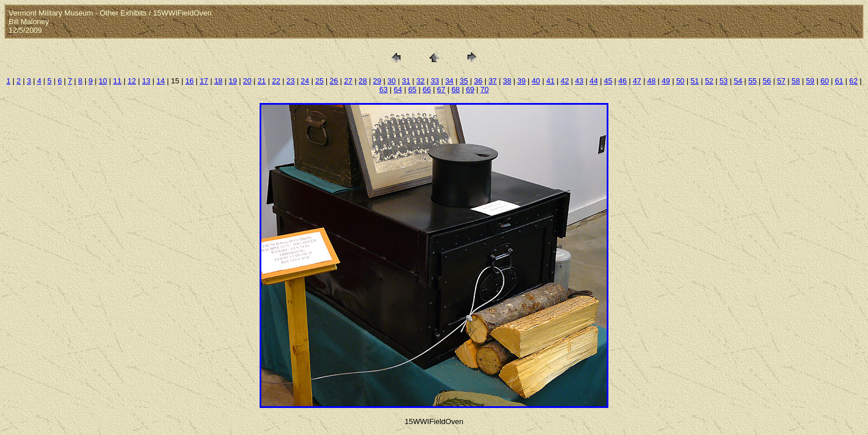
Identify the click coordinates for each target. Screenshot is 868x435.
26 (334, 81)
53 (724, 81)
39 (521, 81)
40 (536, 81)
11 (117, 81)
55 (752, 81)
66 (427, 89)
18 (218, 81)
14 (161, 81)
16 (189, 81)
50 (680, 81)
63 (383, 89)
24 (305, 81)
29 (377, 81)
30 (391, 81)
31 (406, 81)
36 (478, 81)
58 (795, 81)
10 (103, 81)
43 (579, 81)
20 (247, 81)
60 (824, 81)
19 (233, 81)
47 (637, 81)
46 (622, 81)
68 (455, 89)
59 (810, 81)
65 (412, 89)
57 (781, 81)
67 (441, 89)
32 (420, 81)
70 (485, 89)
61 (839, 81)
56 (767, 81)
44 (593, 81)
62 (854, 81)
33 (435, 81)
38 (507, 81)
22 (276, 81)
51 (695, 81)
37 (493, 81)
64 (398, 89)
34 (449, 81)
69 (470, 89)
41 (550, 81)
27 (348, 81)
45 (608, 81)
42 (565, 81)
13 (146, 81)
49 (666, 81)
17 (204, 81)
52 (709, 81)
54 (738, 81)
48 (651, 81)
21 (261, 81)
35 (463, 81)
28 (363, 81)
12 (132, 81)
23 (291, 81)
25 (319, 81)
